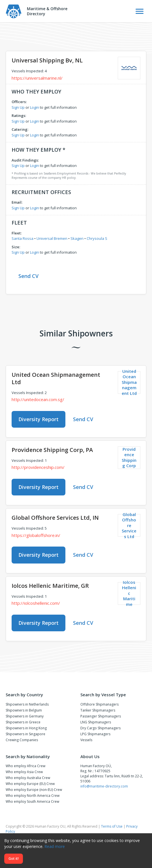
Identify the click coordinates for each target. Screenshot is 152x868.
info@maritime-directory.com (104, 786)
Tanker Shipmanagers (98, 710)
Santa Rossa (23, 238)
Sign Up (18, 107)
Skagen (77, 238)
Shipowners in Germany (25, 716)
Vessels (86, 740)
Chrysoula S (97, 238)
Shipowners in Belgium (24, 710)
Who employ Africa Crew (25, 766)
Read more (55, 846)
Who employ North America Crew (33, 796)
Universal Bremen (52, 238)
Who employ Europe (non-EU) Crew (34, 790)
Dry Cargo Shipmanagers (100, 728)
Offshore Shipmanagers (99, 704)
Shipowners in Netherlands (27, 704)
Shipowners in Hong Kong (26, 728)
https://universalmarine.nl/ (37, 78)
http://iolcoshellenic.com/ (36, 603)
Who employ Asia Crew (24, 772)
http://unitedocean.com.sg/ (38, 399)
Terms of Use (112, 826)
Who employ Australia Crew (28, 778)
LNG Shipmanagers (96, 722)
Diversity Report (38, 419)
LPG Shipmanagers (95, 734)
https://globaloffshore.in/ (36, 535)
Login (35, 107)
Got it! (14, 859)
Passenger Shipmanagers (101, 716)
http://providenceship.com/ (38, 467)
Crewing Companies (22, 740)
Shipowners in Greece (23, 722)
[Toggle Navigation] (140, 11)
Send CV (28, 276)
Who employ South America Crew (32, 801)
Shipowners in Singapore (25, 734)
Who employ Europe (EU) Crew (30, 784)
